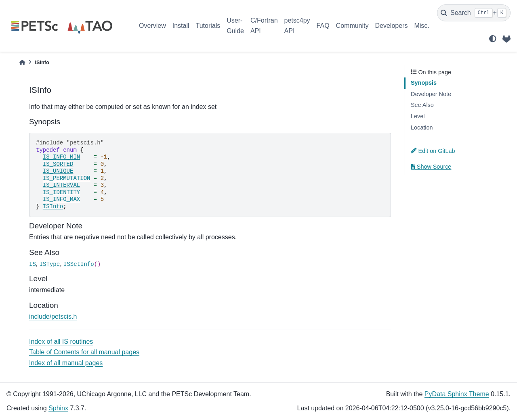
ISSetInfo (79, 264)
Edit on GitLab (433, 151)
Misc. (421, 26)
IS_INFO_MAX (61, 199)
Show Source (431, 167)
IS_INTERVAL (61, 185)
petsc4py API (297, 26)
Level (418, 116)
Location (422, 127)
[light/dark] (493, 39)
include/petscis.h (53, 317)
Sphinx (58, 408)
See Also (422, 105)
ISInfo (53, 207)
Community (352, 26)
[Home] (22, 62)
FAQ (323, 26)
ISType (50, 264)
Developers (392, 26)
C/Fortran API (264, 26)
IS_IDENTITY (61, 192)
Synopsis (424, 83)
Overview (152, 26)
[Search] (474, 13)
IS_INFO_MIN (61, 157)
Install (181, 26)
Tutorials (208, 26)
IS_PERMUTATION (67, 178)
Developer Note (431, 94)
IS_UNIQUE (58, 171)
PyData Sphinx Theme (457, 394)
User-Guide (235, 26)
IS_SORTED (58, 164)
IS (33, 264)
